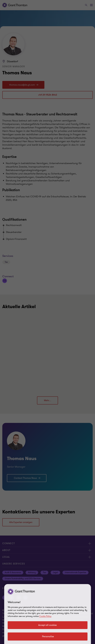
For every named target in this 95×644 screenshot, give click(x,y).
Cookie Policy (45, 616)
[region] (48, 614)
